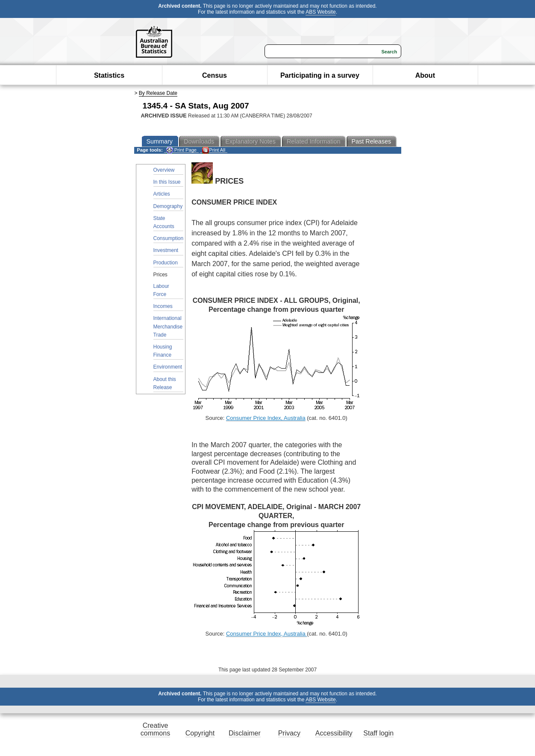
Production (166, 263)
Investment (166, 250)
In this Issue (167, 182)
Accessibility (334, 733)
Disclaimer (245, 733)
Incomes (163, 306)
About (425, 75)
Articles (162, 194)
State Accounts (164, 222)
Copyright (200, 733)
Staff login (378, 733)
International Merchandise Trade (168, 326)
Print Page (181, 150)
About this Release (165, 383)
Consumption (169, 238)
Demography (168, 206)
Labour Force (161, 290)
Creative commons (155, 729)
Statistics (109, 75)
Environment (168, 367)
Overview (164, 170)
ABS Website (320, 12)
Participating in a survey (320, 75)
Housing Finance (163, 351)
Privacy (289, 733)
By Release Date (158, 93)
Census (215, 75)
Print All (214, 150)
